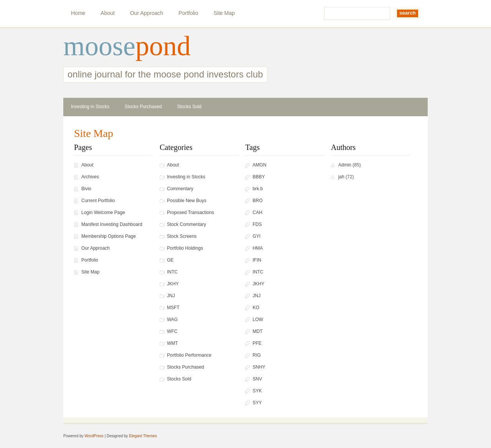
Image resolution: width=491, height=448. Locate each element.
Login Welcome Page (103, 212)
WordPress (94, 436)
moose (99, 46)
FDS (257, 224)
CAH (257, 212)
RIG (256, 355)
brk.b (258, 189)
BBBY (259, 177)
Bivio (86, 189)
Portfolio (188, 13)
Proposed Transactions (190, 212)
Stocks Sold (189, 107)
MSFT (173, 308)
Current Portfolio (98, 201)
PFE (257, 343)
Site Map (224, 13)
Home (78, 13)
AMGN (259, 165)
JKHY (173, 284)
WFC (172, 331)
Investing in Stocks (90, 107)
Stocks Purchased (143, 107)
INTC (172, 272)
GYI (256, 236)
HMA (258, 248)
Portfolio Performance (189, 355)
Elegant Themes (143, 436)
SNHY (259, 367)
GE (170, 260)
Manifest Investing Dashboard (112, 224)
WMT (172, 343)
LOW (258, 320)
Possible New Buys (187, 201)
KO (256, 308)
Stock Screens (182, 236)
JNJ (171, 296)
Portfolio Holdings (185, 248)
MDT (257, 331)
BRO (257, 201)
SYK (257, 391)
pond (163, 46)
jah (341, 177)
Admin (345, 165)
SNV (257, 379)
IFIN (257, 260)
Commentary (180, 189)
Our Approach (147, 13)
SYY (257, 403)
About (108, 13)
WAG (172, 320)
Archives (90, 177)
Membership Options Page (109, 236)
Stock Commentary (186, 224)
